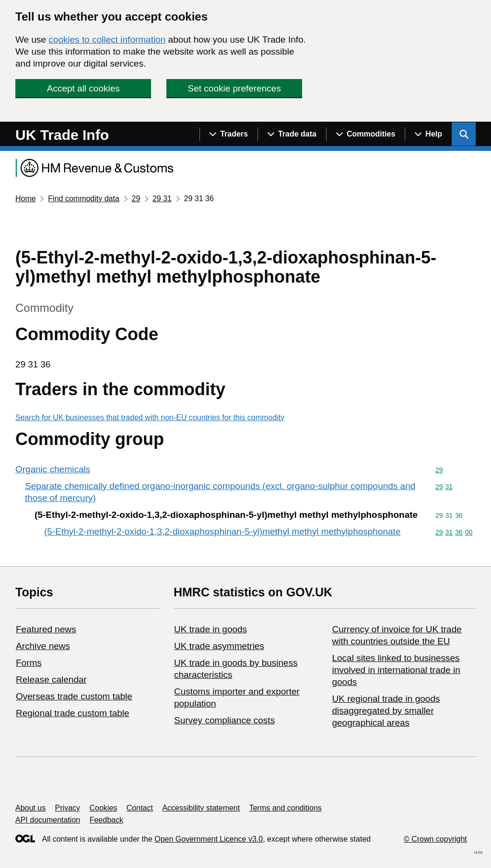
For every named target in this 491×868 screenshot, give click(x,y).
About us (30, 808)
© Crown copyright (435, 839)
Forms (29, 663)
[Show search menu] (464, 134)
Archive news (43, 646)
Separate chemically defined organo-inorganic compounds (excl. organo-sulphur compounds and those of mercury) (220, 492)
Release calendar (51, 680)
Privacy (68, 808)
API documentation (48, 820)
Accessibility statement (201, 808)
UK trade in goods (210, 629)
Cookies (104, 808)
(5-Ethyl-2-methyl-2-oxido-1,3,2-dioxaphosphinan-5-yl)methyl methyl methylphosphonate (222, 531)
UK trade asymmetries (219, 646)
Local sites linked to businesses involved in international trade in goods (396, 670)
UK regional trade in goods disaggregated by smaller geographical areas (386, 711)
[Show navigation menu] (228, 134)
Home (26, 199)
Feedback (106, 820)
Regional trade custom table (73, 713)
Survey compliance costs (224, 720)
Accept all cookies (83, 88)
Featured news (46, 629)
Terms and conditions (286, 808)
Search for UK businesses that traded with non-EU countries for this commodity (150, 417)
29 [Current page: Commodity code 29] (136, 199)
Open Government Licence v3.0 (209, 839)
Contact (140, 808)
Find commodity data (84, 199)
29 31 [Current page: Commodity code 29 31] (162, 199)
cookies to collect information (107, 40)
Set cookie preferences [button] (234, 88)
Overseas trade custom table (74, 696)
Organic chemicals (53, 469)
